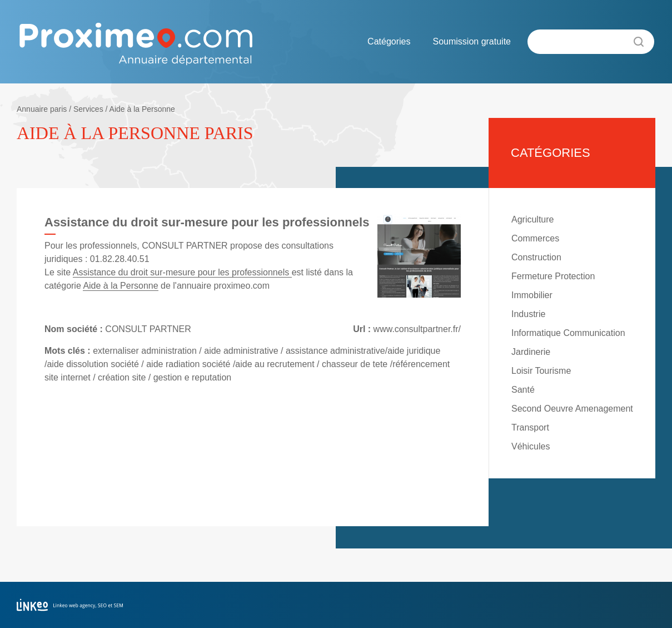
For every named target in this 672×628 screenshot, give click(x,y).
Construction (536, 257)
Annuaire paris (42, 109)
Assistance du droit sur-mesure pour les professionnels (182, 272)
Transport (530, 427)
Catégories (389, 41)
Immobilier (532, 295)
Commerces (535, 238)
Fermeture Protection (553, 276)
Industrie (528, 314)
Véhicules (531, 446)
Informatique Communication (568, 333)
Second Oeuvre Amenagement (572, 409)
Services (88, 109)
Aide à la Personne (142, 109)
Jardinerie (531, 352)
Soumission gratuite (472, 41)
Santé (523, 390)
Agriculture (532, 219)
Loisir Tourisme (541, 371)
